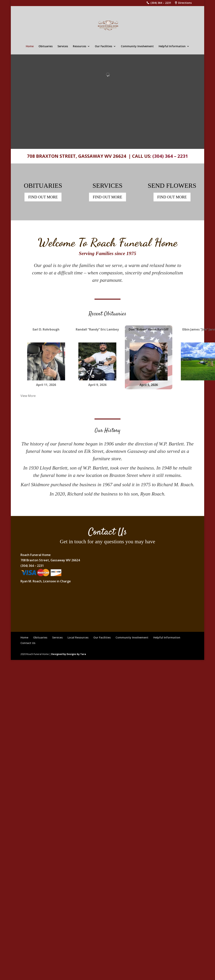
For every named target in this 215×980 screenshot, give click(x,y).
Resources (80, 46)
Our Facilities (104, 46)
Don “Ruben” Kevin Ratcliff (148, 329)
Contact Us (28, 643)
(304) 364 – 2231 (161, 3)
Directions (185, 3)
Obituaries (46, 46)
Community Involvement (137, 46)
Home (30, 46)
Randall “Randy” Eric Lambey (97, 329)
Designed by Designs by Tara (69, 654)
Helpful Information (172, 46)
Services (63, 46)
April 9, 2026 (97, 385)
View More (28, 396)
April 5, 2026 (149, 385)
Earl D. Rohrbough (46, 329)
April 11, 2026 (46, 385)
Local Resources (78, 637)
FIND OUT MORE (43, 197)
